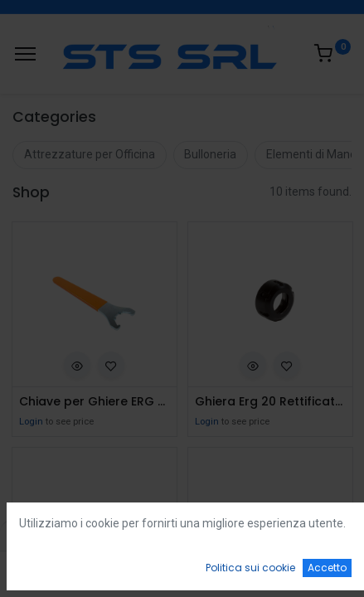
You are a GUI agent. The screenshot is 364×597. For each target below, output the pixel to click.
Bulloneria (210, 154)
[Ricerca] (118, 569)
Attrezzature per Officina (90, 154)
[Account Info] (310, 569)
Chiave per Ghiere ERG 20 (95, 402)
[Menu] (25, 54)
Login (31, 422)
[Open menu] (182, 573)
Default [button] (277, 535)
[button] (77, 365)
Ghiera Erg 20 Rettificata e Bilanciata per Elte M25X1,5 (270, 402)
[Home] (55, 569)
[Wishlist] (246, 569)
